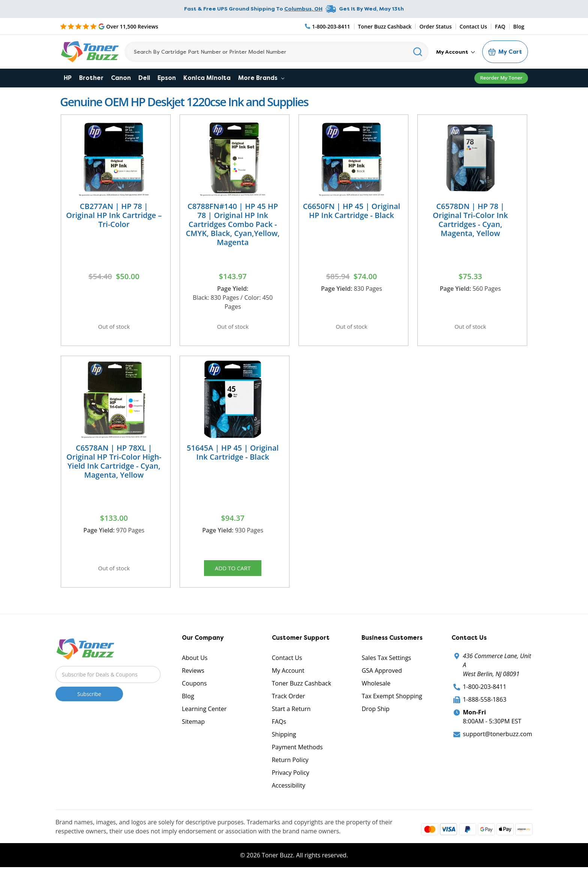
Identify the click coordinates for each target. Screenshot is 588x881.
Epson (167, 78)
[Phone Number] (328, 26)
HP (68, 78)
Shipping (284, 742)
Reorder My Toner (501, 78)
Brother (91, 78)
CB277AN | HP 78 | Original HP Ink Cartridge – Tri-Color (114, 215)
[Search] (277, 52)
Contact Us (473, 26)
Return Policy (290, 767)
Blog (519, 26)
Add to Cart (233, 573)
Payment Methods (297, 755)
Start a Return (291, 716)
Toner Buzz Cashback (385, 26)
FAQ (500, 26)
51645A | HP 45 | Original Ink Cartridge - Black (233, 456)
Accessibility (289, 793)
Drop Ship (375, 716)
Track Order (289, 704)
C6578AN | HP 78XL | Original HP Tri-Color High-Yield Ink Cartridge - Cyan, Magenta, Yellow (114, 465)
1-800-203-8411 (484, 694)
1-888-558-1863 (484, 707)
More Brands (261, 78)
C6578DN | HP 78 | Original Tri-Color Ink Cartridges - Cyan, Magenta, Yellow (470, 220)
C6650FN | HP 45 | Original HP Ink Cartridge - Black (352, 211)
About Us (195, 665)
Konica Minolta (207, 78)
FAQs (279, 729)
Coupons (194, 691)
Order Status (435, 26)
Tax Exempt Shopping (392, 704)
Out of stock (114, 328)
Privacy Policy (291, 780)
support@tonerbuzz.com (497, 741)
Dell (144, 78)
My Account (455, 52)
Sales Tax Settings (386, 665)
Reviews (193, 678)
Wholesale (376, 691)
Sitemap (193, 729)
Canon (121, 78)
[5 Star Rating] (109, 26)
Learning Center (204, 716)
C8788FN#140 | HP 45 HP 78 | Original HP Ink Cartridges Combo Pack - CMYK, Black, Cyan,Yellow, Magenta (232, 224)
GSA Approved (382, 678)
